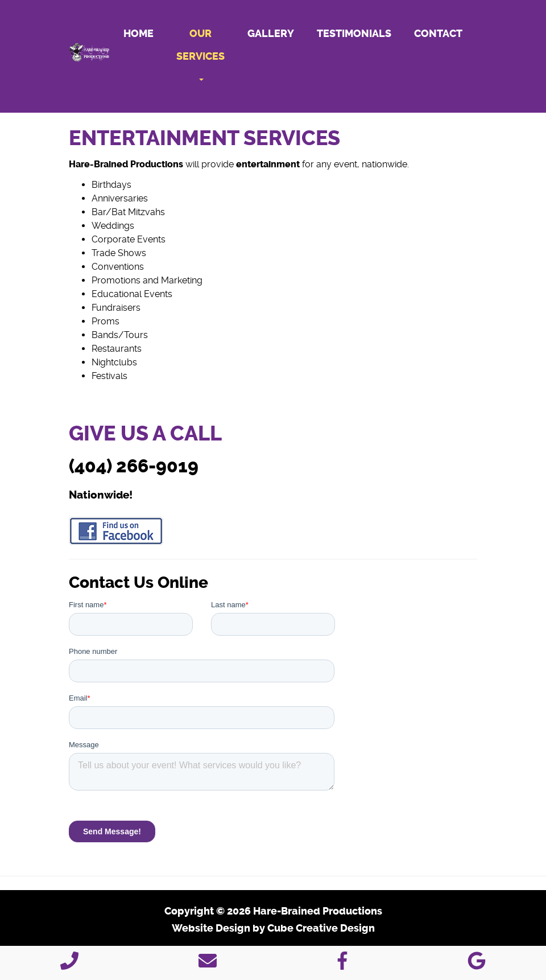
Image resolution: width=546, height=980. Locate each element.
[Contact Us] (208, 964)
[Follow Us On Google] (477, 964)
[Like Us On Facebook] (342, 964)
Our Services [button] (200, 54)
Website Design (211, 928)
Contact (438, 34)
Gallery (271, 34)
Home (138, 34)
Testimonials (354, 34)
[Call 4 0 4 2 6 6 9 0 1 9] (69, 964)
